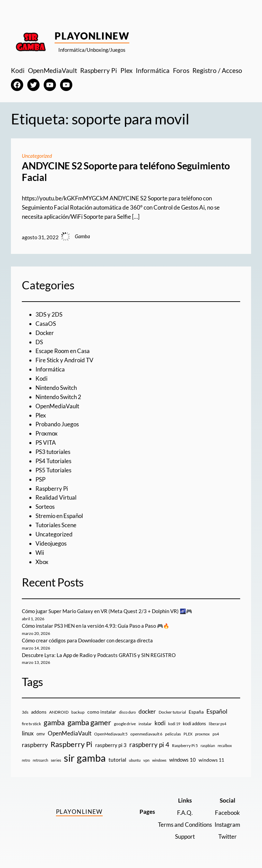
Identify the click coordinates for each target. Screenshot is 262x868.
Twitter (228, 836)
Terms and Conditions (185, 825)
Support (185, 836)
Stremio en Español (59, 516)
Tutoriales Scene (56, 525)
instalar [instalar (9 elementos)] (145, 724)
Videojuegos (51, 543)
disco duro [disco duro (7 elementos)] (127, 712)
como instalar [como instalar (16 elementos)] (102, 712)
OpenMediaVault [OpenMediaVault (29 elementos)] (70, 733)
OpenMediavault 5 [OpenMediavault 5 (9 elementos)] (111, 734)
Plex (41, 415)
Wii (40, 553)
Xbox (42, 562)
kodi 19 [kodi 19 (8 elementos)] (174, 724)
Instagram (227, 825)
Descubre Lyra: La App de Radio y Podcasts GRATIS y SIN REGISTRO (99, 655)
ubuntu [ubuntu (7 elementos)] (135, 760)
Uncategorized (37, 156)
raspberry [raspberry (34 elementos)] (35, 745)
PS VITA (46, 443)
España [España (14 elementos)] (196, 712)
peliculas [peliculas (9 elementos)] (173, 734)
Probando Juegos (57, 424)
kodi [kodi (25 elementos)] (160, 723)
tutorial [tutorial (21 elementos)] (117, 760)
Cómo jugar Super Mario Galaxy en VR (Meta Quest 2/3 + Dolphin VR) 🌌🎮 (107, 611)
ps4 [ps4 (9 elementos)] (216, 734)
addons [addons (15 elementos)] (39, 712)
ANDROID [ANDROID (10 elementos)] (59, 712)
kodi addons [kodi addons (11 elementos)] (194, 724)
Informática (50, 369)
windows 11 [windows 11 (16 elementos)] (211, 760)
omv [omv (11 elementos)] (41, 734)
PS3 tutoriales (53, 452)
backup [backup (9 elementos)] (78, 712)
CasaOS (46, 324)
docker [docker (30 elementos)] (147, 711)
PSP (40, 479)
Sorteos (45, 507)
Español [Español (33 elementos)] (217, 711)
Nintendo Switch (56, 388)
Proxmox (47, 433)
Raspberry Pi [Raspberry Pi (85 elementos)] (71, 744)
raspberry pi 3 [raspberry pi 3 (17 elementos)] (111, 745)
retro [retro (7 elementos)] (26, 760)
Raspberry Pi (52, 489)
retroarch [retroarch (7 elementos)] (40, 760)
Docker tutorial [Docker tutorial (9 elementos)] (172, 712)
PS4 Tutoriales (53, 461)
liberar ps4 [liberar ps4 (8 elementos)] (217, 724)
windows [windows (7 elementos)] (159, 760)
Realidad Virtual (56, 497)
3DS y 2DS (49, 314)
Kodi (41, 378)
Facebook (227, 813)
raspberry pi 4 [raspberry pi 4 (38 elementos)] (149, 745)
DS (39, 342)
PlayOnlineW (92, 36)
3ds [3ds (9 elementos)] (25, 712)
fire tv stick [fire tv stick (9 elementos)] (31, 724)
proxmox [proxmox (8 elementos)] (202, 734)
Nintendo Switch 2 (58, 397)
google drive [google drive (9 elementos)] (125, 724)
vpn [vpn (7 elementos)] (146, 760)
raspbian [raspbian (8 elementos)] (208, 745)
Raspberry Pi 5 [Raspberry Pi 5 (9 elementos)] (185, 745)
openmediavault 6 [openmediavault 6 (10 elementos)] (146, 734)
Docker (45, 333)
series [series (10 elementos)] (56, 760)
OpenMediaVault (57, 406)
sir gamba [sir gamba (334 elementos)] (85, 758)
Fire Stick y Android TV (64, 360)
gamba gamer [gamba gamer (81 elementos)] (89, 722)
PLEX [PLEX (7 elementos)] (188, 734)
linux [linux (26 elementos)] (28, 733)
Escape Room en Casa (63, 351)
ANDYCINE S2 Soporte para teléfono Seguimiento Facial (126, 172)
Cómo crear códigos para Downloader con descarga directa (87, 640)
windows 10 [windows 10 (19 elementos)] (183, 760)
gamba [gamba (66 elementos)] (54, 722)
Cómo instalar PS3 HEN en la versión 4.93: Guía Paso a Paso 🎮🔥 (96, 626)
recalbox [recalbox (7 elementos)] (225, 745)
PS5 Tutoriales (53, 470)
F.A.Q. (185, 813)
